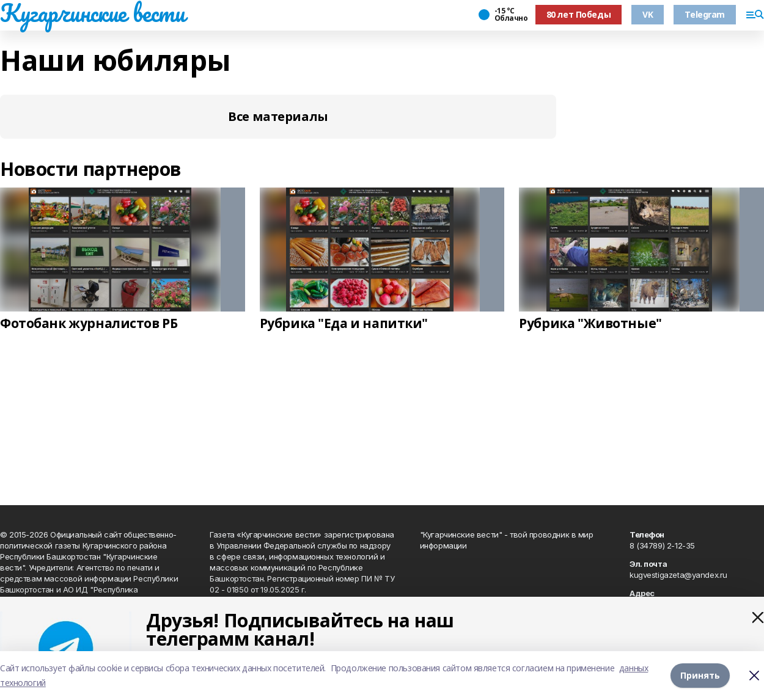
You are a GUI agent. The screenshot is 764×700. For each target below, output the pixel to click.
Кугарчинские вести (92, 13)
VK (648, 14)
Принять (700, 675)
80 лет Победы (579, 14)
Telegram (705, 14)
